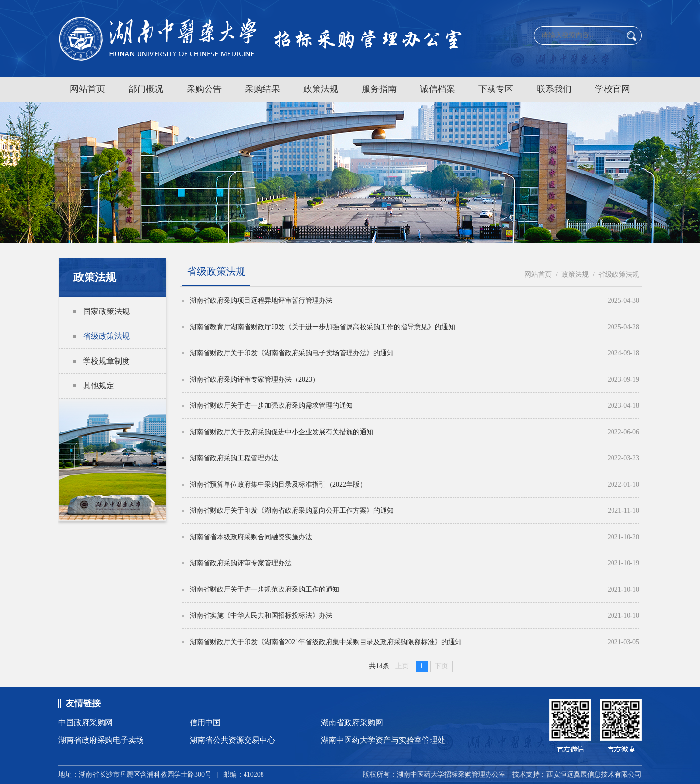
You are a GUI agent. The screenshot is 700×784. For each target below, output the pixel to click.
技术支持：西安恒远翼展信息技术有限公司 (577, 775)
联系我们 (554, 89)
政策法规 (321, 89)
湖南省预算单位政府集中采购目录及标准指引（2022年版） (278, 484)
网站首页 (87, 89)
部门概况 (146, 89)
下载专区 (496, 89)
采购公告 (204, 89)
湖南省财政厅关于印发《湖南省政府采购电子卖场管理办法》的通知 (292, 353)
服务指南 (379, 89)
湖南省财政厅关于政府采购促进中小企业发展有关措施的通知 (281, 432)
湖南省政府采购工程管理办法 (234, 458)
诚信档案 (437, 89)
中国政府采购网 (86, 723)
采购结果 (262, 89)
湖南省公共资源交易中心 (232, 740)
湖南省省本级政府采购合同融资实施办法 (251, 537)
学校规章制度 (106, 361)
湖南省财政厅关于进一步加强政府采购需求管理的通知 (271, 406)
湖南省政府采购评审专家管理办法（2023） (254, 379)
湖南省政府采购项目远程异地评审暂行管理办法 (261, 301)
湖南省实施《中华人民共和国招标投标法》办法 (261, 616)
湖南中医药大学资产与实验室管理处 (383, 740)
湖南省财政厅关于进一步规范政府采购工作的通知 (264, 589)
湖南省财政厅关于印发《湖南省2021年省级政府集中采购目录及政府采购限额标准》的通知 (326, 642)
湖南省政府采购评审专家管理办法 (241, 563)
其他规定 (99, 386)
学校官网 (612, 89)
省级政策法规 (106, 336)
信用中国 (205, 723)
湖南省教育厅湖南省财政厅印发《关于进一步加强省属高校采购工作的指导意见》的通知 (322, 327)
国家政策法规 (106, 311)
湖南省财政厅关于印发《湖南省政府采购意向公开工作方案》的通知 (292, 511)
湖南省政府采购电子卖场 (101, 740)
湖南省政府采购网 (352, 723)
